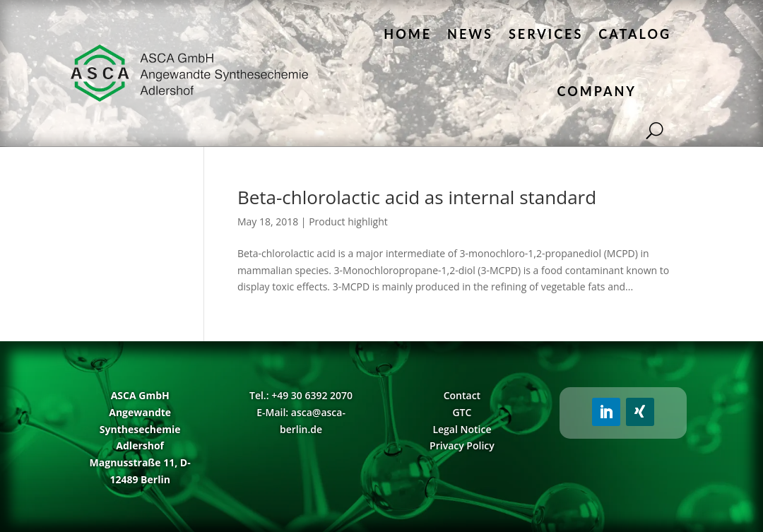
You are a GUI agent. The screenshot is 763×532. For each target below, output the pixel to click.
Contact (462, 395)
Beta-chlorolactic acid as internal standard (417, 197)
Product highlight (348, 221)
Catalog (635, 34)
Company (597, 91)
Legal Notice (462, 429)
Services (546, 34)
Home (408, 34)
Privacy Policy (462, 445)
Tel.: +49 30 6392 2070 (301, 395)
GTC (462, 412)
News (470, 34)
